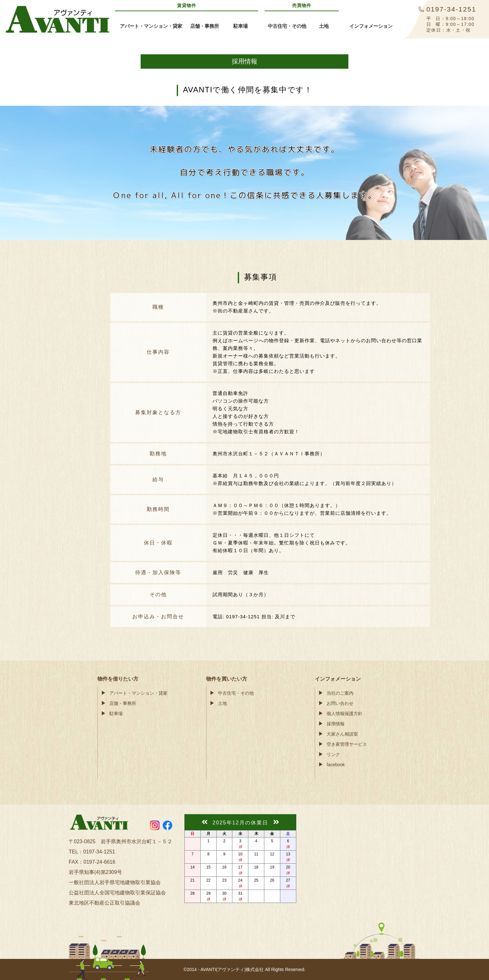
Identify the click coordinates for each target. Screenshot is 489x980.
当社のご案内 (340, 693)
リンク (333, 754)
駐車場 (116, 714)
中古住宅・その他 (236, 693)
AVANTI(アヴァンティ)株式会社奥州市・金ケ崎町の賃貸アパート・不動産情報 (58, 19)
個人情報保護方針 (345, 714)
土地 (222, 703)
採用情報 (336, 724)
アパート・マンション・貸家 (138, 693)
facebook (336, 765)
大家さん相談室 (342, 734)
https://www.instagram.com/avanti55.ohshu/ (155, 825)
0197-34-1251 (99, 852)
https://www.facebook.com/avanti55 (167, 825)
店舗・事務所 (123, 703)
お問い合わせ (340, 703)
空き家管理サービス (347, 744)
